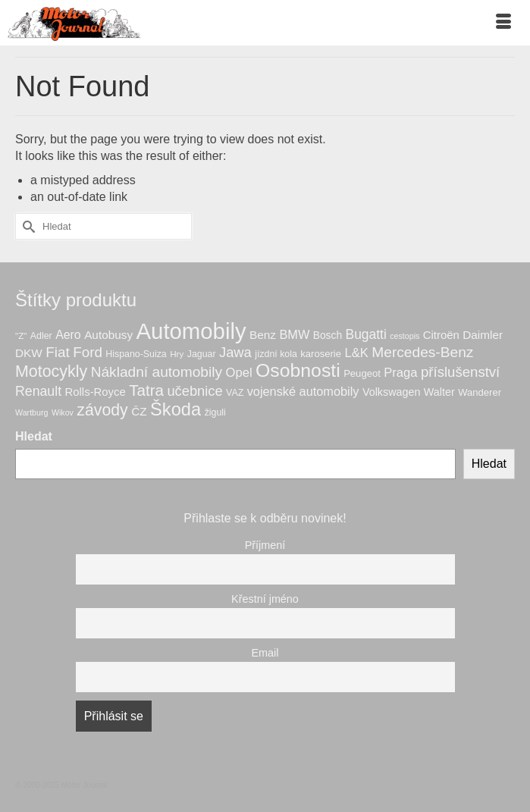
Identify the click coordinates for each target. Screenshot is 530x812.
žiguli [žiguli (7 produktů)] (215, 412)
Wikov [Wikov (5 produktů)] (63, 412)
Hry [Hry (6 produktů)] (177, 354)
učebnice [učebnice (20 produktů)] (194, 391)
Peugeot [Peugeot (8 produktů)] (362, 373)
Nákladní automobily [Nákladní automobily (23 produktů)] (157, 372)
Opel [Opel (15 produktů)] (239, 373)
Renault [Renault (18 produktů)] (38, 391)
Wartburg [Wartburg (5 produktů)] (31, 412)
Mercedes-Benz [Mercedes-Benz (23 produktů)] (422, 352)
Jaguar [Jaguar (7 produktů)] (202, 354)
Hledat (34, 436)
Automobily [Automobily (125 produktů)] (191, 331)
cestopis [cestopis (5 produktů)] (405, 336)
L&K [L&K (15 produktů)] (356, 353)
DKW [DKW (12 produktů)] (29, 353)
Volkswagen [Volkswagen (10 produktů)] (391, 392)
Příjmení (265, 545)
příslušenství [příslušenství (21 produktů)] (460, 372)
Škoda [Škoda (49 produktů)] (176, 409)
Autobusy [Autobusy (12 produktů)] (108, 335)
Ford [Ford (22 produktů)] (88, 352)
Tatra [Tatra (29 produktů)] (146, 390)
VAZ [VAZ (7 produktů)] (235, 393)
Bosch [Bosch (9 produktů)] (328, 335)
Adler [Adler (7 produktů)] (41, 336)
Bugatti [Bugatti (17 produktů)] (366, 334)
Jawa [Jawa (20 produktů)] (235, 352)
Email (265, 653)
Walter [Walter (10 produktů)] (439, 392)
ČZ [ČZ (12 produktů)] (139, 411)
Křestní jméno (265, 599)
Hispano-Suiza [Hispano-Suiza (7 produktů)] (136, 354)
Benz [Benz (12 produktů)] (263, 335)
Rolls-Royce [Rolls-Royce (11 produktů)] (96, 392)
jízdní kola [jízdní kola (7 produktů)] (276, 354)
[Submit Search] (27, 226)
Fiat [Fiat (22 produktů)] (57, 352)
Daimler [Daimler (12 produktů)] (483, 335)
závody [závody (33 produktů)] (102, 410)
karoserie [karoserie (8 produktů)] (321, 354)
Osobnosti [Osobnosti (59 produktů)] (298, 370)
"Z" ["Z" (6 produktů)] (21, 335)
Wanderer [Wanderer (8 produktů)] (480, 392)
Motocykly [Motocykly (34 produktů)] (51, 372)
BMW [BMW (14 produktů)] (294, 334)
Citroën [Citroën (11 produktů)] (441, 335)
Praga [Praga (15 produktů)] (400, 373)
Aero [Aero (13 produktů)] (68, 335)
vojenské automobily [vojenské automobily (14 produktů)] (303, 391)
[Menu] (503, 23)
